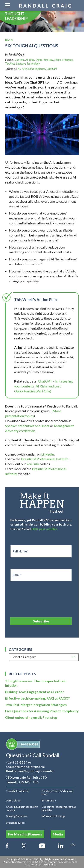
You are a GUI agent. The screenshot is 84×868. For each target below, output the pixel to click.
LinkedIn (48, 454)
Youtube (42, 845)
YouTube (33, 464)
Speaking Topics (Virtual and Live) (57, 793)
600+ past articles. (45, 529)
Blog (32, 60)
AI (27, 60)
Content (19, 60)
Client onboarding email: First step (31, 717)
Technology (33, 64)
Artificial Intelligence (34, 69)
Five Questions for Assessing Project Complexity (42, 711)
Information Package (53, 816)
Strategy (21, 64)
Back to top (74, 847)
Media (58, 834)
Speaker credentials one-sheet (27, 426)
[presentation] (43, 598)
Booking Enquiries (17, 816)
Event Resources (16, 823)
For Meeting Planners (25, 834)
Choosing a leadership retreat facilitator (59, 808)
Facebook (7, 845)
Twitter (24, 845)
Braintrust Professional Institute (45, 459)
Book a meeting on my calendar (30, 771)
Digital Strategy (44, 60)
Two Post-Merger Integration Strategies (36, 705)
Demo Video (13, 800)
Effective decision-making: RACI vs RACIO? (37, 698)
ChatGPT (52, 69)
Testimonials (49, 800)
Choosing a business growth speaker (22, 808)
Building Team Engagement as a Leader (34, 692)
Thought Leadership (18, 791)
